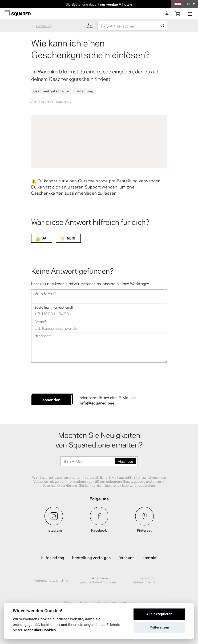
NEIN (67, 238)
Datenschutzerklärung (60, 485)
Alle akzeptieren (159, 614)
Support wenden (101, 186)
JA (41, 238)
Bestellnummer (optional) (54, 307)
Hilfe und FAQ (53, 557)
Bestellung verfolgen (91, 557)
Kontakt (150, 557)
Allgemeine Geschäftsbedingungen (98, 580)
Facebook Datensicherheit (145, 580)
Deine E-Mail (45, 293)
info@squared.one (97, 403)
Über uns (127, 557)
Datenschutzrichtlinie (52, 580)
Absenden (51, 399)
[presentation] (72, 379)
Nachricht (43, 335)
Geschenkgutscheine (51, 91)
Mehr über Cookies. (41, 630)
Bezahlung (84, 91)
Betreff (41, 321)
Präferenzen (159, 627)
